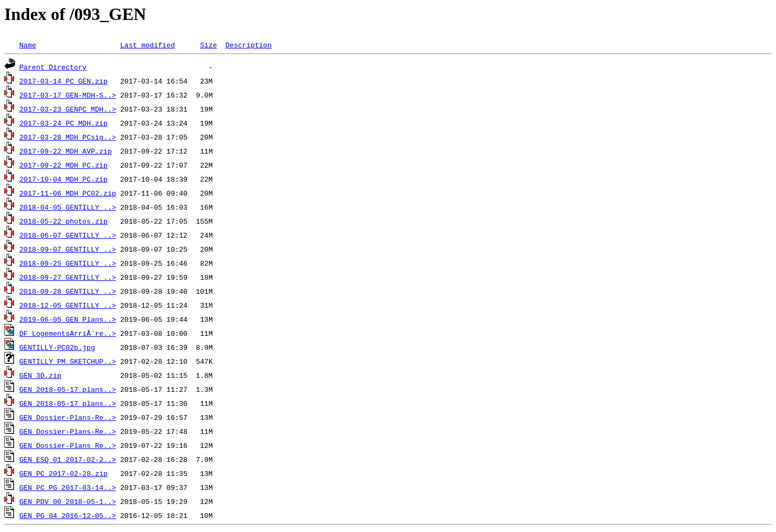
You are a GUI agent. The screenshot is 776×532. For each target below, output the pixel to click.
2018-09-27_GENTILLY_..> (68, 277)
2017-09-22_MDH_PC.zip (64, 165)
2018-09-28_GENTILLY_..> (68, 291)
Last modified (147, 45)
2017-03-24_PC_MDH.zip (64, 123)
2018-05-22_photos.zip (64, 221)
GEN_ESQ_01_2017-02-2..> (68, 459)
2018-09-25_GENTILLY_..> (68, 263)
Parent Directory (53, 67)
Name (28, 45)
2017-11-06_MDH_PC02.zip (68, 193)
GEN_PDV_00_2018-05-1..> (68, 501)
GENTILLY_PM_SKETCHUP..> (68, 361)
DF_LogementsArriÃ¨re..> (68, 333)
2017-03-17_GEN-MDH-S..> (68, 95)
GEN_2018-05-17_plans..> (68, 389)
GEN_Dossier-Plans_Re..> (68, 445)
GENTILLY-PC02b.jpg (57, 347)
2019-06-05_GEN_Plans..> (68, 319)
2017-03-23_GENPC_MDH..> (68, 109)
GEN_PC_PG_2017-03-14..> (68, 487)
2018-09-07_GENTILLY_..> (68, 249)
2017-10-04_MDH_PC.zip (64, 179)
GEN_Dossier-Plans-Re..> (68, 417)
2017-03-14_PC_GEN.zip (64, 81)
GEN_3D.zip (40, 375)
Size (208, 45)
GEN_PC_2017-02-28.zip (64, 473)
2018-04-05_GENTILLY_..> (68, 207)
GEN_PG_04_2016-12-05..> (68, 515)
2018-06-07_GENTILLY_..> (68, 235)
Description (248, 45)
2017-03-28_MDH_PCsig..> (68, 137)
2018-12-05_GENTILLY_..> (68, 305)
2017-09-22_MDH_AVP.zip (66, 151)
